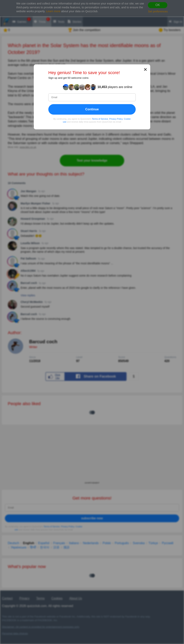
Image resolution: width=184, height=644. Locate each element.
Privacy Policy (116, 119)
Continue (92, 109)
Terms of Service (100, 119)
